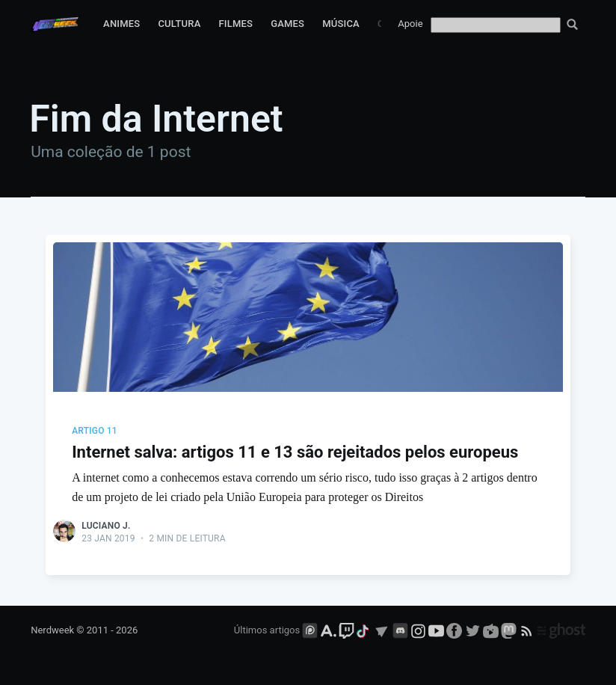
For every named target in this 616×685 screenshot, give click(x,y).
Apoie (410, 24)
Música (341, 24)
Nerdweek (52, 630)
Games (287, 24)
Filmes (235, 24)
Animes (121, 24)
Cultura (179, 24)
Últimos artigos (267, 630)
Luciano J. (106, 526)
